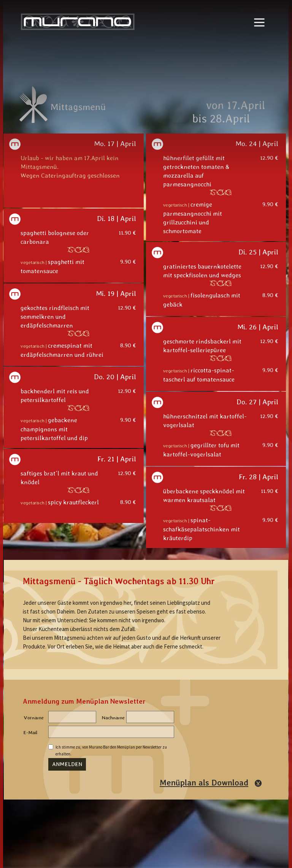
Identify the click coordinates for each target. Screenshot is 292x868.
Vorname (34, 718)
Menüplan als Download (204, 783)
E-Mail (30, 732)
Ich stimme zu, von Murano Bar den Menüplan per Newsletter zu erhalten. (111, 748)
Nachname (113, 718)
